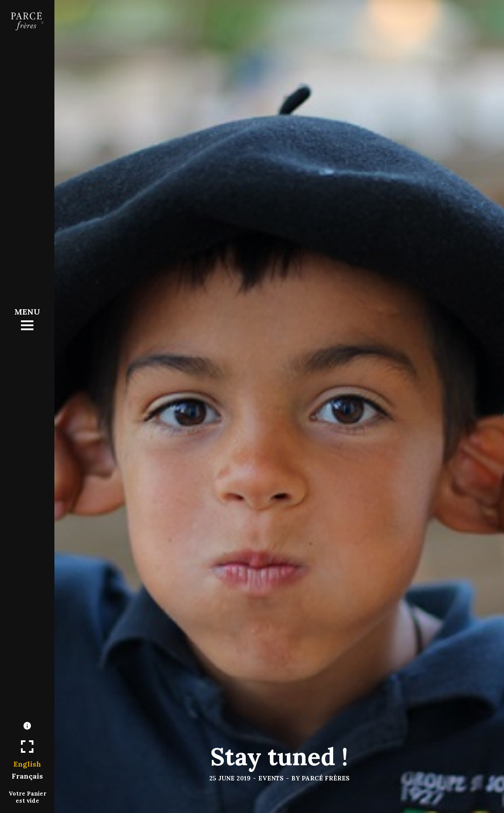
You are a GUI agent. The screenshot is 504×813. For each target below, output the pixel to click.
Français (27, 776)
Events (271, 778)
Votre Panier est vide (27, 797)
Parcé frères (326, 778)
